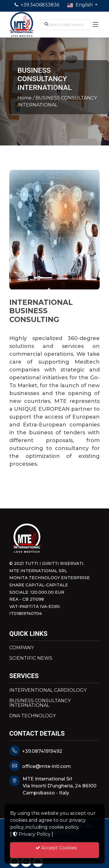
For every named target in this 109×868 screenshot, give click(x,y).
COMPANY (22, 648)
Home (25, 98)
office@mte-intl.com (47, 766)
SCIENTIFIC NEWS (31, 658)
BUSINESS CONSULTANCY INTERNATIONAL (40, 703)
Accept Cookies (55, 850)
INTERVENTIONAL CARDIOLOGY (48, 690)
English (81, 5)
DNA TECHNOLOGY (33, 716)
